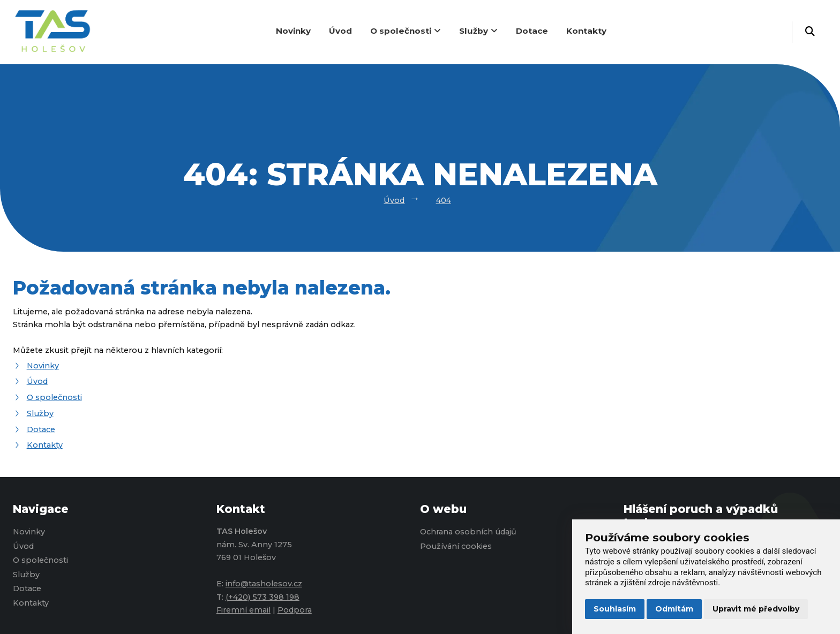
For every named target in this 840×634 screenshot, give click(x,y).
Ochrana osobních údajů (468, 532)
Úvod (340, 31)
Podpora (295, 610)
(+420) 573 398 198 (262, 597)
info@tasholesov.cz (264, 584)
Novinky (293, 31)
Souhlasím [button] (615, 609)
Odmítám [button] (674, 609)
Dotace (532, 31)
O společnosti (406, 31)
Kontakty (586, 31)
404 (444, 200)
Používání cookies (456, 546)
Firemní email (243, 610)
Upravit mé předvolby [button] (756, 609)
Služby (478, 31)
